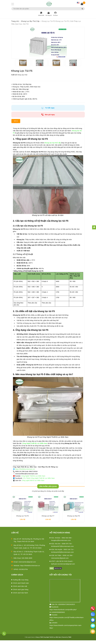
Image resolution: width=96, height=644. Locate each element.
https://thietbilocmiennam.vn (30, 569)
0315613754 (23, 573)
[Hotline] (41, 14)
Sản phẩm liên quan (48, 487)
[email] (93, 620)
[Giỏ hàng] (49, 14)
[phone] (93, 608)
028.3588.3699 (27, 562)
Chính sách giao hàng (21, 593)
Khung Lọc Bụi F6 (74, 520)
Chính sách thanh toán (21, 587)
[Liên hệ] (93, 632)
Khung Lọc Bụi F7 (48, 520)
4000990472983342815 (67, 608)
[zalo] (93, 614)
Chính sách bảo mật (20, 590)
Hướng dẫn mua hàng (21, 583)
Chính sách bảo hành (20, 596)
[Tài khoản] (55, 14)
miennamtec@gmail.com (27, 566)
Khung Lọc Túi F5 (22, 520)
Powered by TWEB (67, 641)
